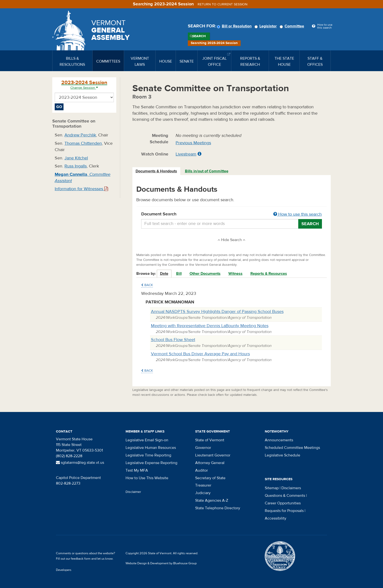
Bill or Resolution (235, 26)
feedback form (81, 559)
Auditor (202, 470)
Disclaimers (291, 488)
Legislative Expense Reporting (151, 463)
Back (147, 285)
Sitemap (272, 488)
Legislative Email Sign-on (147, 440)
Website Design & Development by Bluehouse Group (161, 563)
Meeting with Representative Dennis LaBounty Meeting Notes (210, 326)
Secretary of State (210, 478)
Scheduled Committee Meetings (292, 448)
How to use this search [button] (298, 214)
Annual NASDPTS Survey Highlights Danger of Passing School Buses (217, 312)
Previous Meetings (193, 143)
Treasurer (203, 485)
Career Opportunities (283, 503)
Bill (179, 274)
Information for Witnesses (81, 189)
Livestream (186, 154)
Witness (235, 274)
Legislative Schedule (282, 455)
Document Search (232, 214)
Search (199, 36)
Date (164, 274)
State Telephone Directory (218, 508)
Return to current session (223, 4)
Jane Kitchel (76, 158)
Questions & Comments (285, 496)
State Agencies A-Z (212, 500)
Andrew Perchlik (80, 135)
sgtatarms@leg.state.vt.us (80, 463)
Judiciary (203, 493)
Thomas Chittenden (83, 143)
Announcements (279, 440)
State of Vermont (210, 440)
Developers (64, 570)
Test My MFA (137, 470)
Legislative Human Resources (151, 448)
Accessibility (276, 518)
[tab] (157, 171)
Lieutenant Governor (213, 455)
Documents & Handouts (156, 171)
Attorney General (210, 463)
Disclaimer (133, 492)
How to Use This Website (147, 478)
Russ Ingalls (76, 166)
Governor (203, 448)
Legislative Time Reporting (148, 455)
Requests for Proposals (284, 511)
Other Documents (205, 274)
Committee (293, 26)
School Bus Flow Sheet (173, 340)
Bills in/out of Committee (207, 171)
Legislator (266, 26)
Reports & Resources (269, 274)
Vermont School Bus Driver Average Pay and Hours (200, 354)
